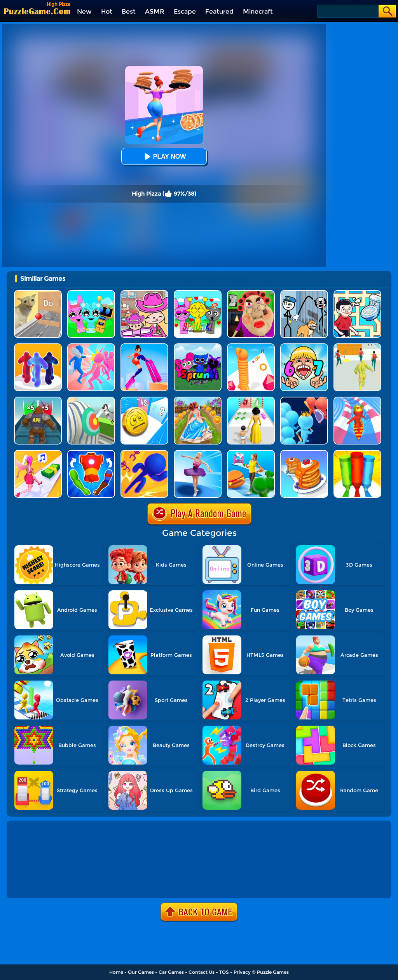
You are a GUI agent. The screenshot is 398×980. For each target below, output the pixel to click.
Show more (34, 884)
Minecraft (258, 11)
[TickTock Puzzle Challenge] (38, 293)
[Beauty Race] (198, 453)
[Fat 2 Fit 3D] (251, 453)
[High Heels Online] (144, 346)
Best (129, 11)
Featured (219, 11)
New (84, 11)
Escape (185, 11)
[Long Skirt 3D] (198, 400)
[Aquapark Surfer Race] (357, 400)
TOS (224, 972)
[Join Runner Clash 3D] (304, 400)
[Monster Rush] (38, 400)
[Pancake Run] (304, 453)
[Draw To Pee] (357, 293)
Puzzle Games (273, 972)
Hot (107, 11)
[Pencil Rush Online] (357, 453)
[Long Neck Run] (251, 346)
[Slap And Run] (91, 346)
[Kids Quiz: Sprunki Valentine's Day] (198, 293)
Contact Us (202, 972)
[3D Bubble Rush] (144, 453)
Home (116, 972)
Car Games (171, 972)
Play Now (164, 157)
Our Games (141, 972)
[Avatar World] (144, 293)
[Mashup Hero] (91, 453)
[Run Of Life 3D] (251, 400)
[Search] (348, 11)
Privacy (242, 972)
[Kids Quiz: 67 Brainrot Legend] (304, 346)
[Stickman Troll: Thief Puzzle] (304, 293)
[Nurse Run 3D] (91, 400)
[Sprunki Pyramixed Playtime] (198, 346)
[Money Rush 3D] (38, 453)
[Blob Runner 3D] (38, 346)
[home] (37, 11)
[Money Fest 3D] (144, 400)
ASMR (155, 11)
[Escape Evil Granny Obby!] (251, 293)
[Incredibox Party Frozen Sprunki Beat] (91, 293)
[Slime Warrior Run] (357, 346)
